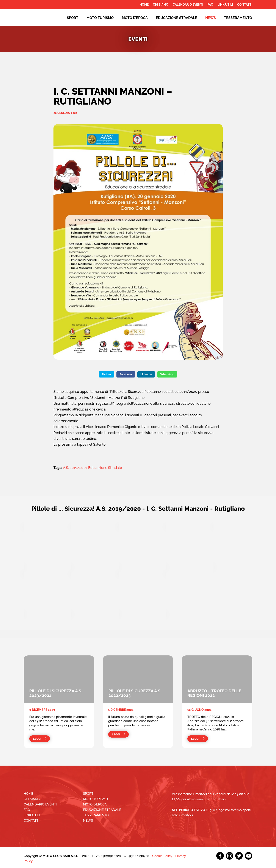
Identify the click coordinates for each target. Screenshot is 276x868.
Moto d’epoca (135, 18)
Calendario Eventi (188, 5)
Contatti (245, 5)
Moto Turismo (100, 18)
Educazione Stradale (105, 468)
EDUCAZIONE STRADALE (176, 18)
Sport (73, 18)
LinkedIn (146, 374)
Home (144, 5)
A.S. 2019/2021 (75, 468)
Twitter (107, 374)
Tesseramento (238, 18)
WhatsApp (167, 374)
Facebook (126, 374)
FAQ (210, 5)
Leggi (37, 739)
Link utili (225, 5)
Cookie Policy (162, 856)
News (211, 18)
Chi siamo (161, 5)
